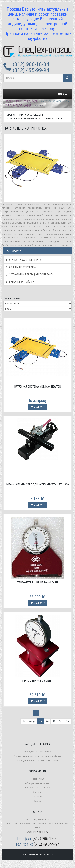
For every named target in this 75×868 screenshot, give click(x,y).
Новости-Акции (38, 779)
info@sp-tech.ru (41, 832)
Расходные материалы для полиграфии (38, 760)
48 (54, 721)
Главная (11, 115)
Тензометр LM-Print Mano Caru (37, 583)
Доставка (37, 792)
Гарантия (37, 797)
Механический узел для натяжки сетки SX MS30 (37, 484)
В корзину (38, 407)
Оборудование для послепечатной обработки (38, 756)
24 (47, 721)
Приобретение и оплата (38, 788)
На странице (29, 721)
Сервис (38, 801)
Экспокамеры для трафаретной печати (30, 274)
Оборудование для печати (38, 752)
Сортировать (11, 298)
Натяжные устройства (53, 119)
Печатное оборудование (31, 115)
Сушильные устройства (21, 267)
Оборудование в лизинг (38, 783)
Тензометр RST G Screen (37, 681)
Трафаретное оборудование (24, 119)
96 (60, 721)
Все (68, 721)
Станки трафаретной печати (24, 260)
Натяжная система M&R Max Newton (38, 387)
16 (41, 721)
